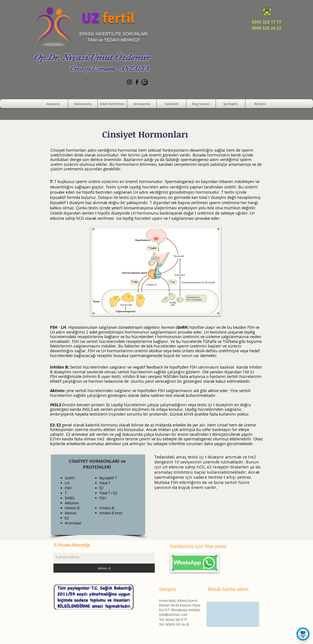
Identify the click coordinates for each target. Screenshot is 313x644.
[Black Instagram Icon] (129, 82)
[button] (83, 104)
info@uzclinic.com (173, 614)
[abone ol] (104, 568)
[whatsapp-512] (145, 82)
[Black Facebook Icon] (137, 82)
